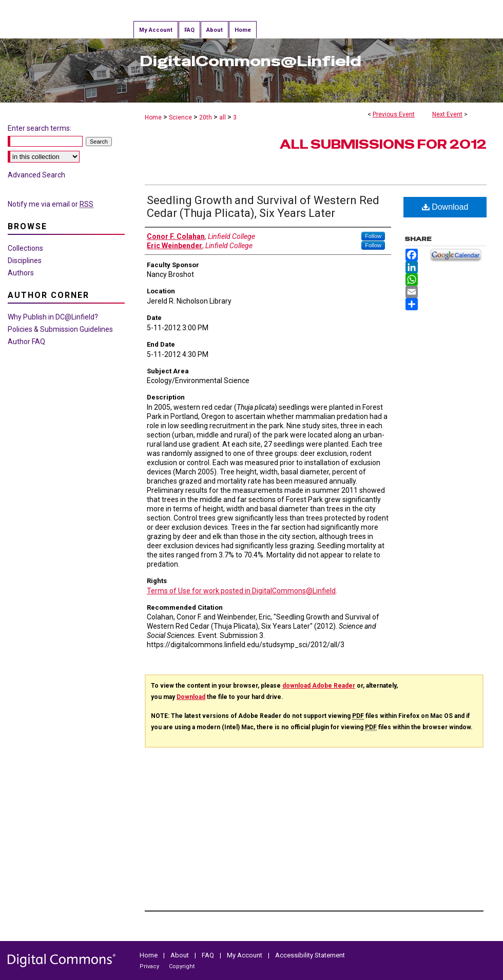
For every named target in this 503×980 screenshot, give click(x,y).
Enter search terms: (40, 128)
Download (445, 207)
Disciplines (25, 261)
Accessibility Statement (310, 955)
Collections (25, 248)
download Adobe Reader (319, 686)
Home (153, 117)
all (223, 117)
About (180, 955)
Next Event (447, 114)
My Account (245, 955)
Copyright (182, 966)
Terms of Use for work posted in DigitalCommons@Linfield (241, 591)
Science (181, 117)
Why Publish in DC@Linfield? (53, 317)
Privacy (149, 966)
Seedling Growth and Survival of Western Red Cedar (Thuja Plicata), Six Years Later (263, 207)
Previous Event (394, 114)
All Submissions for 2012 (383, 144)
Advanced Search (36, 175)
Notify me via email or (51, 204)
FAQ (208, 955)
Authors (21, 273)
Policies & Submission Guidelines (60, 329)
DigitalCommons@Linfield (250, 61)
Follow (373, 236)
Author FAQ (26, 342)
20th (206, 117)
